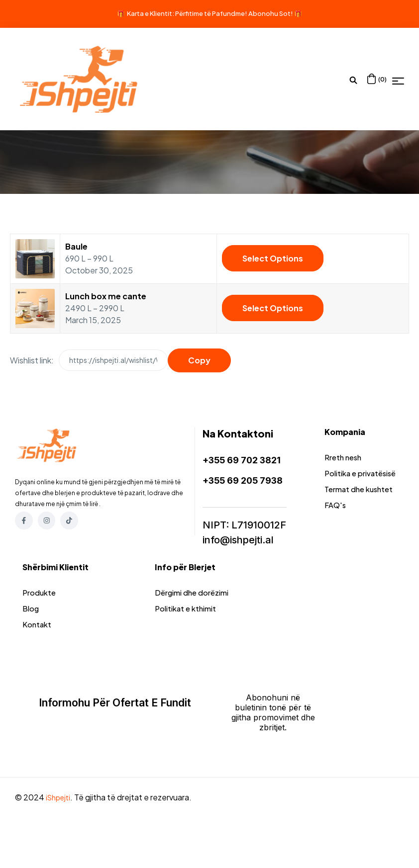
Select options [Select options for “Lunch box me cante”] (273, 308)
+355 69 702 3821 (246, 460)
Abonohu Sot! (271, 13)
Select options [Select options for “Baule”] (273, 258)
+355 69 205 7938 (247, 480)
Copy (199, 360)
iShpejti (60, 831)
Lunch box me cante (106, 296)
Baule (76, 246)
